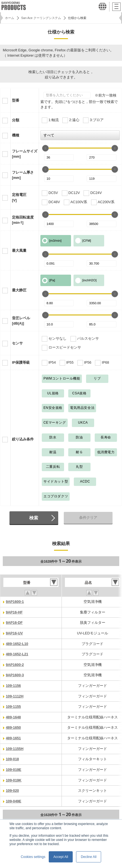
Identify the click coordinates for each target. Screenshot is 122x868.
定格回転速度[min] (23, 220)
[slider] (45, 148)
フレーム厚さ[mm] (23, 175)
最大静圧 (19, 290)
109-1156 (13, 686)
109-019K (14, 780)
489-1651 (13, 738)
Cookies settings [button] (33, 857)
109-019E (14, 770)
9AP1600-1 (15, 602)
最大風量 (19, 250)
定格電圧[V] (19, 197)
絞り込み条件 (23, 439)
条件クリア (88, 518)
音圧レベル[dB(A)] (21, 321)
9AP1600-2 (15, 665)
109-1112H (15, 696)
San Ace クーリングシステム (41, 18)
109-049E (14, 801)
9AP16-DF (14, 623)
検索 (34, 518)
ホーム (10, 18)
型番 (16, 100)
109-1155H (15, 749)
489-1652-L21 (17, 654)
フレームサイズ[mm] (25, 154)
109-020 (12, 791)
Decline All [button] (89, 857)
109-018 (12, 759)
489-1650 (13, 727)
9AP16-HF (14, 612)
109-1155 (13, 707)
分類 (16, 120)
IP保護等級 (21, 362)
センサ (17, 343)
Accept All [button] (61, 857)
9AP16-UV (14, 633)
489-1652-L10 (17, 644)
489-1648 (13, 717)
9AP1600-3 (15, 675)
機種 (16, 135)
